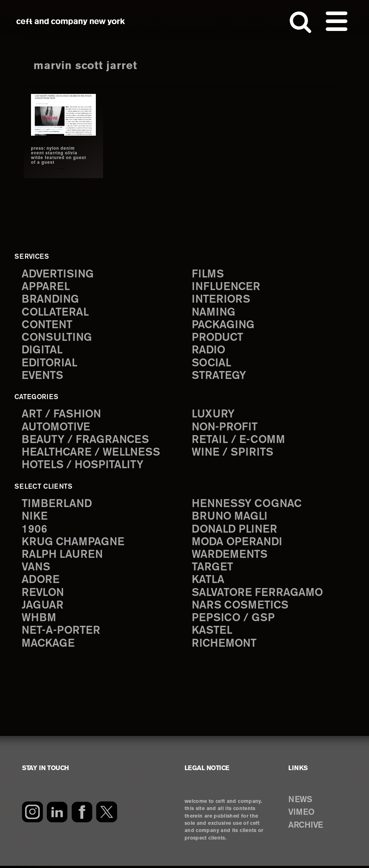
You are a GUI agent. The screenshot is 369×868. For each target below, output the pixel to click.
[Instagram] (32, 814)
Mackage (48, 646)
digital (42, 350)
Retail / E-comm (238, 440)
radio (209, 350)
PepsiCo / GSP (234, 620)
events (43, 376)
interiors (221, 299)
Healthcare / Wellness (92, 453)
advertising (58, 273)
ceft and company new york (71, 22)
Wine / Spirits (233, 453)
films (208, 273)
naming (214, 312)
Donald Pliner (235, 530)
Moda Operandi (238, 543)
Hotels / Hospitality (83, 466)
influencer (226, 286)
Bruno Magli (230, 517)
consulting (58, 338)
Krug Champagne (74, 543)
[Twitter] (107, 814)
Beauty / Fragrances (86, 440)
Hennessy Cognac (248, 505)
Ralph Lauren (63, 556)
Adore (41, 581)
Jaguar (43, 607)
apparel (46, 286)
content (48, 325)
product (218, 338)
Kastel (212, 633)
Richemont (225, 646)
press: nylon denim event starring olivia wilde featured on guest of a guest (59, 155)
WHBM (39, 620)
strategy (219, 376)
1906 (34, 530)
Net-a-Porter (61, 633)
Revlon (43, 594)
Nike (35, 517)
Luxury (214, 415)
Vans (36, 569)
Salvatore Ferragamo (258, 594)
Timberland (57, 505)
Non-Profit (225, 427)
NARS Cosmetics (241, 607)
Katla (208, 581)
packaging (223, 325)
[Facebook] (82, 814)
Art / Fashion (62, 415)
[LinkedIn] (57, 814)
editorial (50, 363)
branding (51, 299)
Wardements (230, 556)
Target (212, 569)
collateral (55, 312)
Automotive (57, 427)
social (212, 363)
